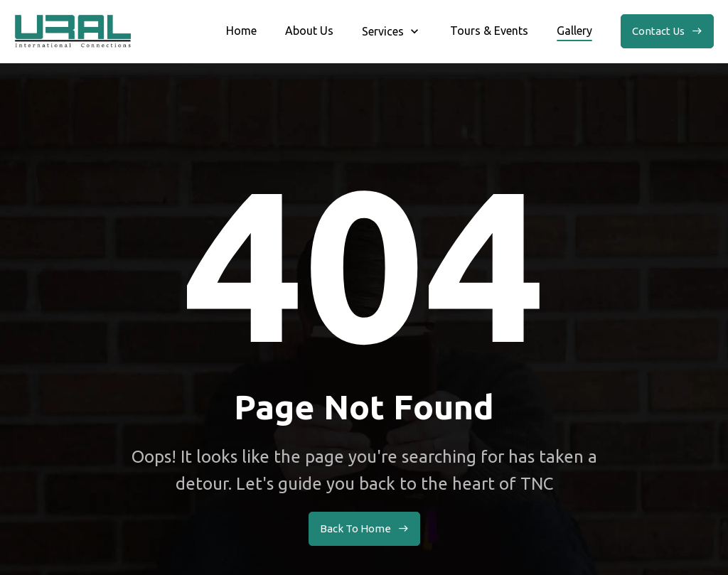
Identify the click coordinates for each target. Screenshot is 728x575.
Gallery (574, 31)
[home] (73, 31)
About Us (309, 31)
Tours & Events (489, 31)
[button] (392, 31)
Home (241, 31)
